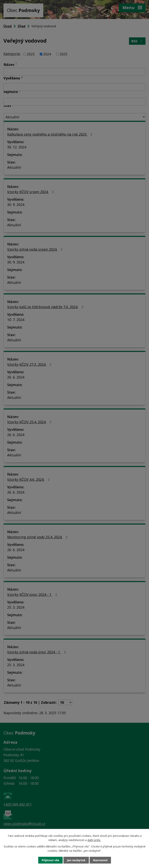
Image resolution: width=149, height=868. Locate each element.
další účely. (94, 840)
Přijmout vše (50, 860)
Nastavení (100, 860)
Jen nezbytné (76, 860)
